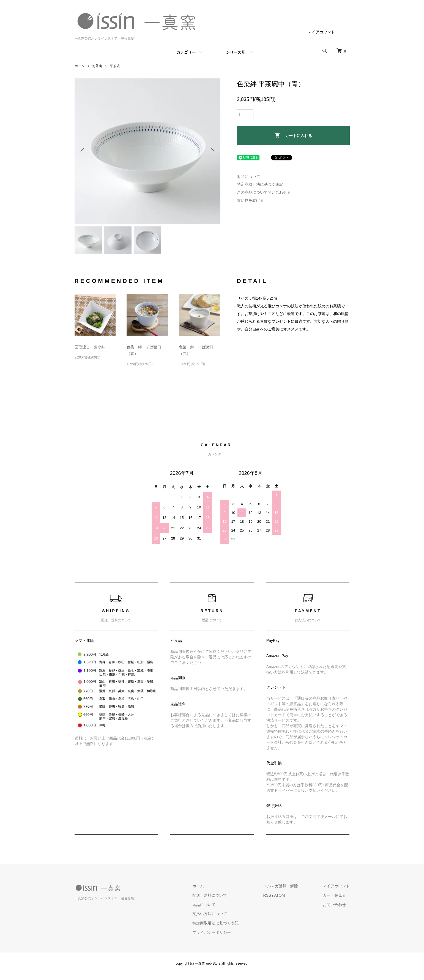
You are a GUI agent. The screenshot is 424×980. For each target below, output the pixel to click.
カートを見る (334, 895)
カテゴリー (186, 52)
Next (212, 151)
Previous (83, 151)
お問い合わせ (334, 905)
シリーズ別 (236, 52)
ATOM (279, 895)
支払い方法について (210, 914)
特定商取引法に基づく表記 (260, 184)
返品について (248, 177)
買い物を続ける (250, 200)
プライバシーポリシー (212, 932)
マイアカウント (321, 32)
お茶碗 (97, 66)
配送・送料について (210, 895)
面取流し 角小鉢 (90, 347)
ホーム (80, 66)
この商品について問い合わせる (264, 192)
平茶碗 (115, 66)
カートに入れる (293, 135)
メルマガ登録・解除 (281, 886)
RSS (267, 895)
